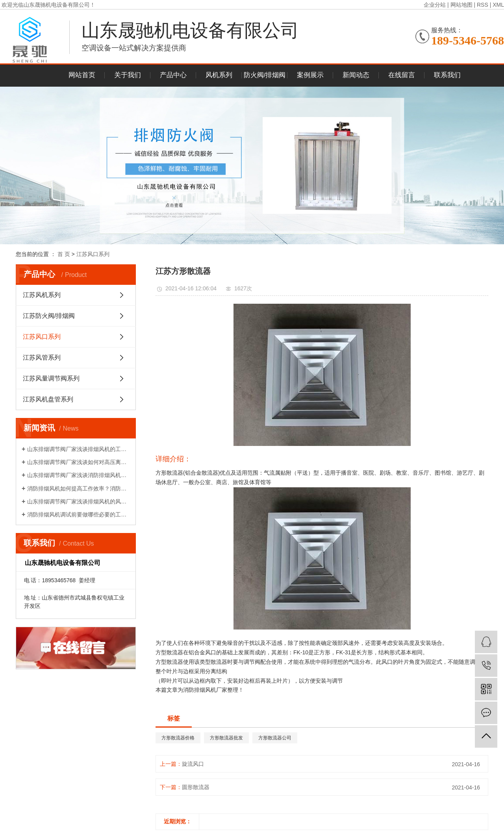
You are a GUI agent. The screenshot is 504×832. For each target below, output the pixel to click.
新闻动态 (356, 75)
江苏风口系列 (93, 254)
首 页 (64, 254)
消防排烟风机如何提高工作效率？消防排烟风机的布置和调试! (79, 488)
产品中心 (173, 75)
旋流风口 (193, 764)
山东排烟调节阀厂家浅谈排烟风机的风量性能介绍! (79, 501)
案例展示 (310, 75)
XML (498, 5)
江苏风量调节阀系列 (51, 378)
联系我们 (447, 75)
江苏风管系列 (42, 357)
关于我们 (128, 75)
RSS (483, 5)
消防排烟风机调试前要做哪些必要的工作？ (79, 514)
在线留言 (402, 75)
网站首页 (82, 75)
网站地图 (461, 5)
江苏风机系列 (42, 295)
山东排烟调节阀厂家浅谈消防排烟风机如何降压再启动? (79, 475)
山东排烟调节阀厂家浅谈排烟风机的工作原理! (79, 449)
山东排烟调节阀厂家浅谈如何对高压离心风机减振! (79, 462)
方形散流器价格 (178, 738)
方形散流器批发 (226, 738)
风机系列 (219, 75)
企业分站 (435, 5)
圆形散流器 (196, 787)
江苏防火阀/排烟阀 (49, 316)
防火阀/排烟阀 (265, 75)
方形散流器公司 (275, 738)
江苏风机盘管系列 (48, 399)
